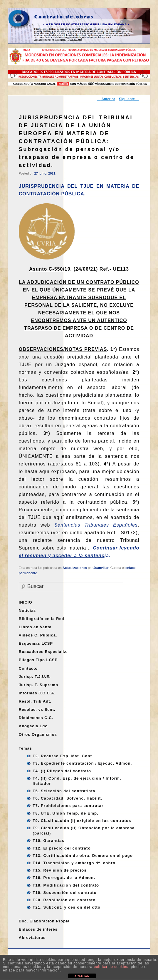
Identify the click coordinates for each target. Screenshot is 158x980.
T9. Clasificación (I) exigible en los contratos (82, 821)
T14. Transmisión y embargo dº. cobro (74, 863)
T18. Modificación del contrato (66, 885)
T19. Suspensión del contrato (65, 893)
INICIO (26, 602)
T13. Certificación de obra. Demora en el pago (83, 856)
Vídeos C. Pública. (38, 635)
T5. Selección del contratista (64, 791)
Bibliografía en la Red (42, 619)
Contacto (28, 668)
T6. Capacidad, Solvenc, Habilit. (67, 798)
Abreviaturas (32, 938)
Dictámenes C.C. (36, 718)
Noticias (27, 610)
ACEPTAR (82, 976)
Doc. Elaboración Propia (44, 921)
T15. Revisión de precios (60, 870)
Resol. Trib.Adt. (35, 701)
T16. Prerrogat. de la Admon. (64, 878)
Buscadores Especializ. (43, 652)
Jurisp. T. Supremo (38, 685)
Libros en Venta (35, 627)
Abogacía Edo (33, 726)
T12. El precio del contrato (62, 848)
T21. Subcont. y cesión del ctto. (67, 907)
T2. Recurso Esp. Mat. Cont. (63, 756)
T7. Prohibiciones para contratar (68, 806)
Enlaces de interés (38, 929)
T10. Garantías (48, 841)
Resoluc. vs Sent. (37, 710)
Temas (25, 748)
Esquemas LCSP (36, 643)
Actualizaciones (75, 568)
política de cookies (111, 967)
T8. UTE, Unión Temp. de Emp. (65, 813)
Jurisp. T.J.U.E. (35, 677)
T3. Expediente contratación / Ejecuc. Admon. (82, 763)
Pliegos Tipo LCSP (38, 660)
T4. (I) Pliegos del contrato (62, 771)
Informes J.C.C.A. (37, 693)
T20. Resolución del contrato (64, 900)
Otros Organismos (38, 734)
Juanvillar (101, 568)
